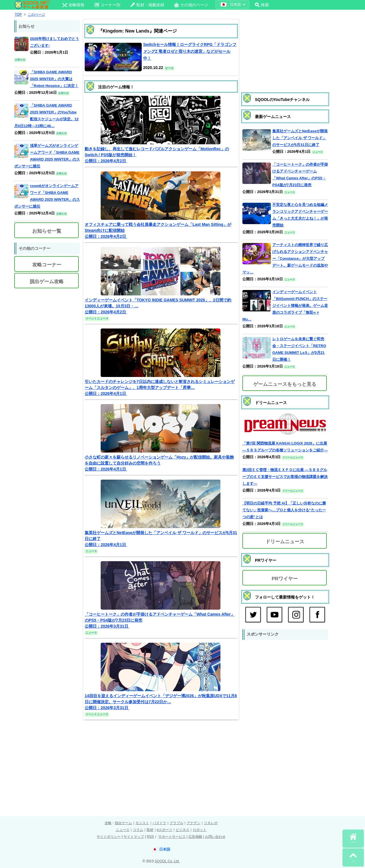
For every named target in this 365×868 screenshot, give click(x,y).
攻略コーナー (47, 265)
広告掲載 (195, 837)
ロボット (200, 830)
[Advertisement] (285, 50)
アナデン (194, 823)
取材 (150, 830)
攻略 (108, 823)
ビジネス (182, 830)
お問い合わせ (215, 837)
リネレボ (211, 823)
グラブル (177, 823)
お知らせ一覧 (47, 231)
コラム (138, 830)
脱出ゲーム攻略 (47, 282)
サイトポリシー (109, 837)
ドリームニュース (285, 542)
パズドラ (159, 823)
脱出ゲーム (123, 823)
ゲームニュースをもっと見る (285, 384)
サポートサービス (172, 837)
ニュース (123, 830)
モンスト (142, 823)
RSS (150, 837)
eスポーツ (165, 830)
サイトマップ (134, 837)
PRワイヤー (285, 579)
